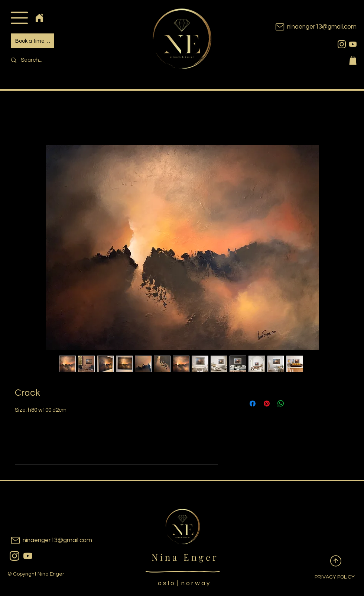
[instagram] (342, 44)
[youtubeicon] (353, 44)
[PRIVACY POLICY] (329, 577)
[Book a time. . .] (32, 41)
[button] (19, 18)
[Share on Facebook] (253, 404)
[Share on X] (295, 404)
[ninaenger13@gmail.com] (305, 27)
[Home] (39, 18)
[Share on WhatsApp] (281, 404)
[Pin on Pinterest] (267, 404)
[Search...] (58, 60)
